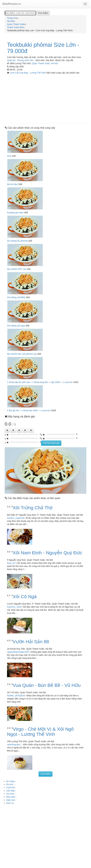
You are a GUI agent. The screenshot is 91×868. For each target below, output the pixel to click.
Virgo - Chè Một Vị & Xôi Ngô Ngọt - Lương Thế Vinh (40, 732)
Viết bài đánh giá (51, 443)
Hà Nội (54, 63)
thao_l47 (11, 563)
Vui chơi (10, 794)
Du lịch (10, 784)
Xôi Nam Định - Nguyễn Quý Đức (48, 553)
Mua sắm (11, 797)
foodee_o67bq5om (16, 696)
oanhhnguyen (14, 744)
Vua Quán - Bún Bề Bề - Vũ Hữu (47, 685)
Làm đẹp (11, 791)
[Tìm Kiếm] (43, 13)
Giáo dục (11, 800)
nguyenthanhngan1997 (18, 652)
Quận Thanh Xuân (41, 63)
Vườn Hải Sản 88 (31, 642)
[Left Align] (7, 430)
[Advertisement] (45, 98)
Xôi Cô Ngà (25, 597)
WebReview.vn (12, 4)
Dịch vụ (10, 803)
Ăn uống (10, 781)
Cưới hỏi (10, 788)
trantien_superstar (16, 518)
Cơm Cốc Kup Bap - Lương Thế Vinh (28, 73)
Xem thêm (46, 774)
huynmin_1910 (14, 607)
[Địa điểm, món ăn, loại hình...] (20, 13)
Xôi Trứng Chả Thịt (33, 508)
